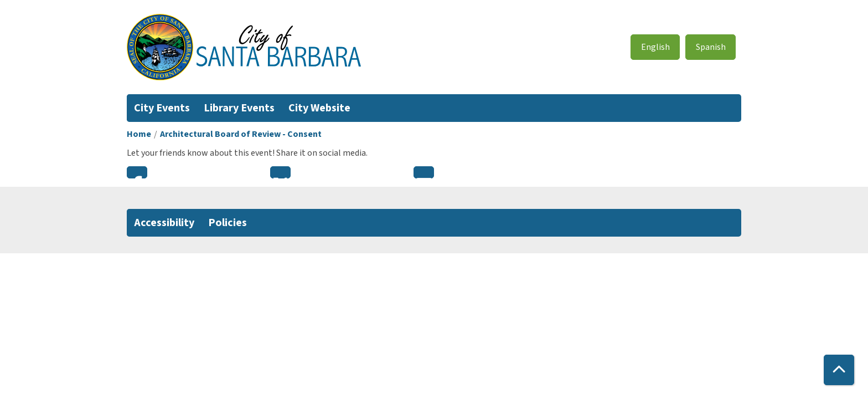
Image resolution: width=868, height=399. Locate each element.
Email (424, 172)
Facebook (137, 172)
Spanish (711, 47)
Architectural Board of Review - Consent (241, 134)
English (655, 47)
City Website (319, 108)
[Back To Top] (839, 370)
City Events (162, 108)
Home (139, 134)
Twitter (280, 172)
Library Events (239, 108)
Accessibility (164, 223)
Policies (228, 223)
